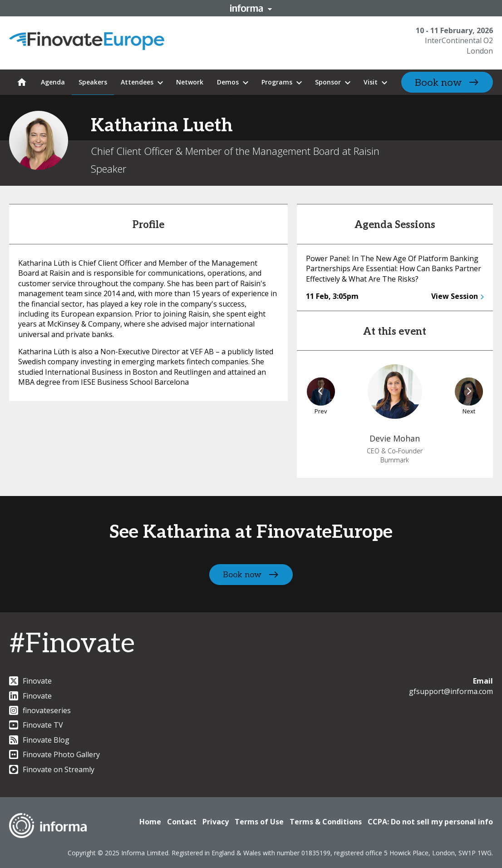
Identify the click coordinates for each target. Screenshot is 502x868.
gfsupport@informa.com (451, 691)
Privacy (216, 822)
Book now (438, 83)
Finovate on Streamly (52, 769)
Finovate (30, 681)
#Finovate (72, 644)
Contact (182, 822)
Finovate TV (36, 725)
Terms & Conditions (326, 822)
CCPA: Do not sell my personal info (430, 822)
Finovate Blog (39, 740)
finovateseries (40, 710)
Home (150, 822)
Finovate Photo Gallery (54, 754)
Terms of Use (259, 822)
